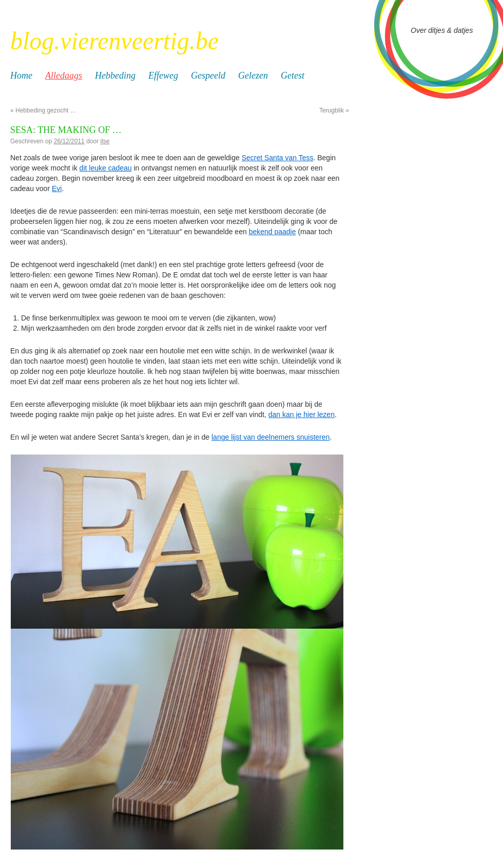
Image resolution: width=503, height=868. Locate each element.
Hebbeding (115, 76)
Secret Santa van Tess (278, 158)
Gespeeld (208, 76)
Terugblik (334, 110)
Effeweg (163, 76)
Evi (57, 188)
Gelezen (253, 76)
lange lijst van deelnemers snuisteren (270, 437)
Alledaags (64, 76)
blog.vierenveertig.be (114, 41)
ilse (105, 141)
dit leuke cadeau (106, 168)
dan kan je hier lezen (302, 414)
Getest (293, 76)
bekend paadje (273, 232)
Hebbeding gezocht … (43, 110)
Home (21, 76)
